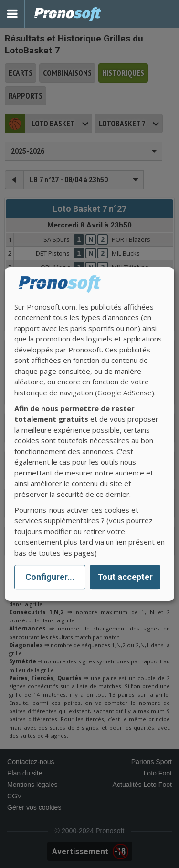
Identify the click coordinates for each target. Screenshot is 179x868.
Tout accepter (125, 577)
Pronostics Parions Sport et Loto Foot (68, 14)
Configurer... (50, 577)
